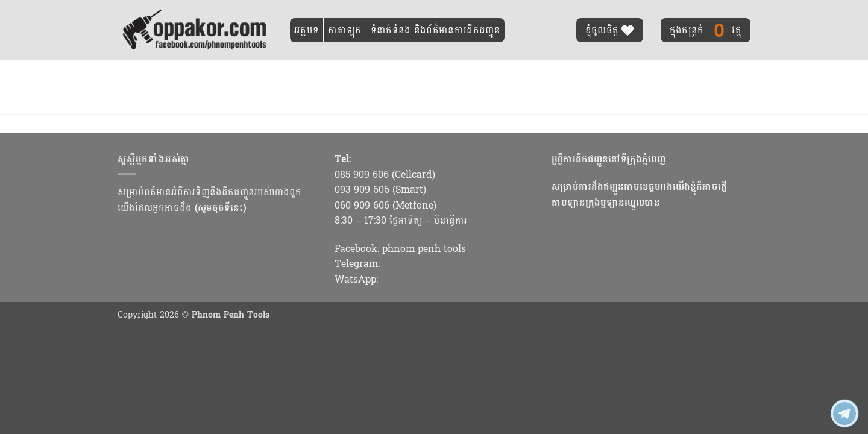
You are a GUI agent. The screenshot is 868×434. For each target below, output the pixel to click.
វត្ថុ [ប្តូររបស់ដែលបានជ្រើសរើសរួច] (706, 30)
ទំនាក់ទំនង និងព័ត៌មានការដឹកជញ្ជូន (436, 30)
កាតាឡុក (344, 30)
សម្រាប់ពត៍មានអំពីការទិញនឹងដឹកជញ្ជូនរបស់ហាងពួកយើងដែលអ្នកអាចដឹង (209, 200)
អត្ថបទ (307, 30)
